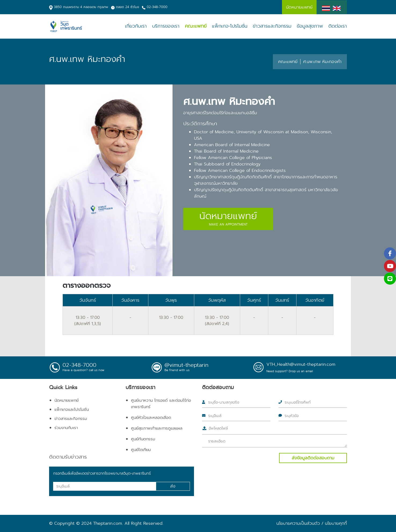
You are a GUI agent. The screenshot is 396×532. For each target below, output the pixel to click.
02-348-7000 (157, 7)
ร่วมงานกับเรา (66, 428)
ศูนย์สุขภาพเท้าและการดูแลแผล (157, 428)
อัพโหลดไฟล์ (218, 428)
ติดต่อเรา (338, 26)
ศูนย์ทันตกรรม (143, 439)
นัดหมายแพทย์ (67, 400)
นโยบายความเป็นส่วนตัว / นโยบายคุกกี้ (312, 523)
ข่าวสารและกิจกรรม (272, 26)
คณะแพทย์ (196, 26)
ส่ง (173, 486)
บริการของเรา (166, 26)
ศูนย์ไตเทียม (141, 450)
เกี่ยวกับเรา (136, 26)
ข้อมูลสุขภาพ (310, 26)
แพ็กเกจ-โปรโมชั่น (230, 26)
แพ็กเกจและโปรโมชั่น (72, 409)
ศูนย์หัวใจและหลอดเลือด (151, 418)
